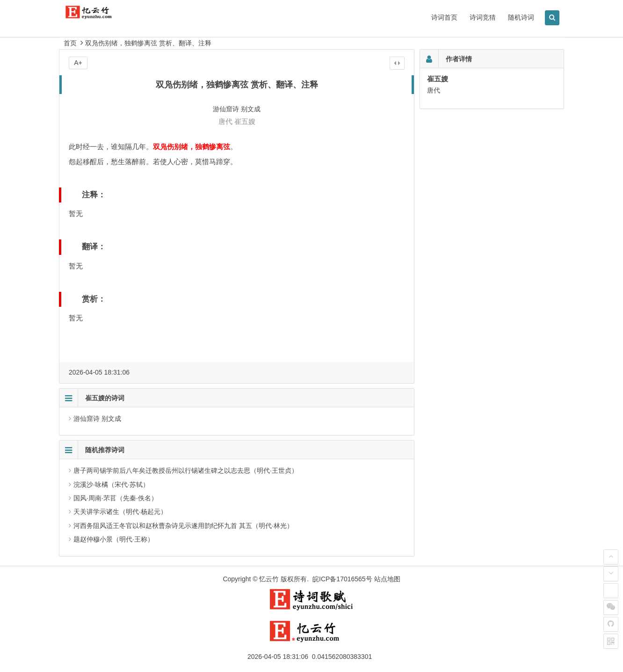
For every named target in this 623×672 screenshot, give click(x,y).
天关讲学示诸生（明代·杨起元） (120, 512)
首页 (70, 43)
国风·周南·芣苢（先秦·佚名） (116, 498)
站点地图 (387, 579)
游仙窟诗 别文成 (97, 419)
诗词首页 (444, 17)
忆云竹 (269, 579)
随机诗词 (521, 17)
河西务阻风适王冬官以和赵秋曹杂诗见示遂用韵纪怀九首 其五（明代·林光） (183, 526)
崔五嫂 (245, 121)
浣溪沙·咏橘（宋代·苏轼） (111, 484)
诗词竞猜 (483, 17)
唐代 (225, 121)
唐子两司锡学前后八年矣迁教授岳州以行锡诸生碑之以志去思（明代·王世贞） (186, 470)
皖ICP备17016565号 (342, 579)
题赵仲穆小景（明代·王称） (114, 539)
